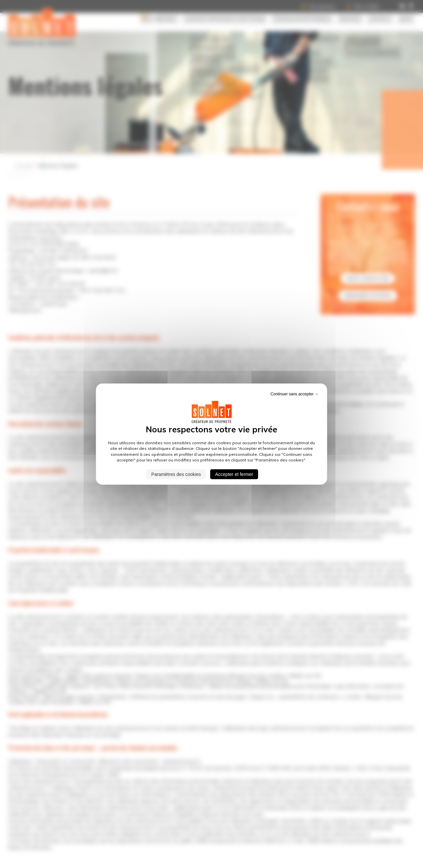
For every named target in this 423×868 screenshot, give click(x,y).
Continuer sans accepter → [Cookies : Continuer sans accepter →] (295, 394)
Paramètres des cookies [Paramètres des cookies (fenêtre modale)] (176, 474)
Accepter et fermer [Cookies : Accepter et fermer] (234, 474)
